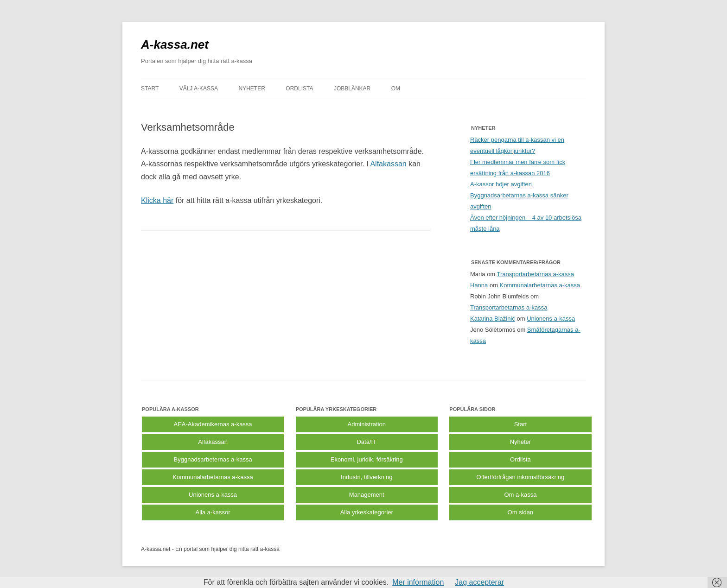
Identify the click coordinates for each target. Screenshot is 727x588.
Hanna (479, 285)
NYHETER (252, 89)
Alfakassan (388, 164)
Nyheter (521, 442)
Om (396, 89)
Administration (367, 424)
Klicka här (157, 200)
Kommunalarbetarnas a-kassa (540, 285)
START (150, 89)
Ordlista (520, 459)
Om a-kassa (520, 495)
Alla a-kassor (213, 512)
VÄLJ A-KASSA (199, 89)
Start (520, 424)
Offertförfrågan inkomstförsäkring (521, 477)
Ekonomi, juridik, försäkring (367, 459)
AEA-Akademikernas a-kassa (213, 424)
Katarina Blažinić (493, 319)
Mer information (418, 582)
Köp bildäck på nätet (306, 549)
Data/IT (367, 442)
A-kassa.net (175, 44)
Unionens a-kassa (551, 319)
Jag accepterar (479, 582)
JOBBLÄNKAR (352, 89)
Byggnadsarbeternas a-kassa (213, 459)
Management (367, 495)
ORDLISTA (299, 89)
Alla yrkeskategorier (367, 512)
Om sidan (521, 512)
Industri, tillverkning (367, 477)
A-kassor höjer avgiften (501, 184)
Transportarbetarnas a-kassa (536, 274)
